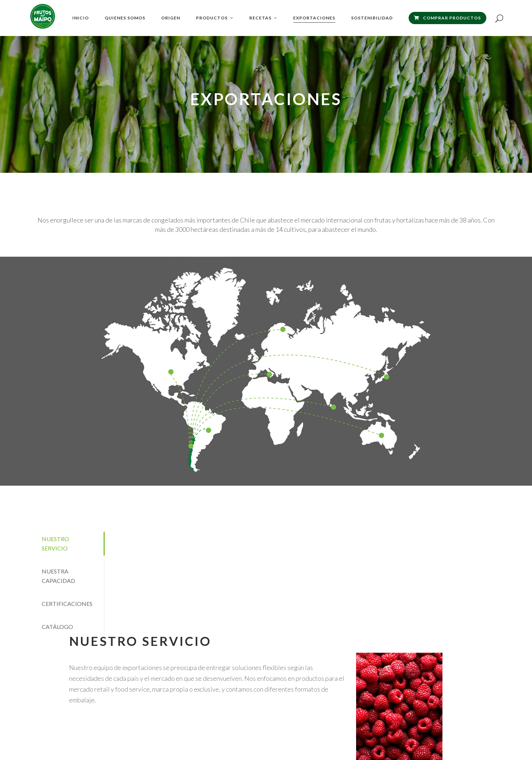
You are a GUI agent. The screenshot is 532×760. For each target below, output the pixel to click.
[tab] (68, 544)
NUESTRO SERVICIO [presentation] (55, 543)
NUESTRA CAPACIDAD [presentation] (58, 576)
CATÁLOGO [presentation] (57, 627)
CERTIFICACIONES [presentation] (67, 604)
